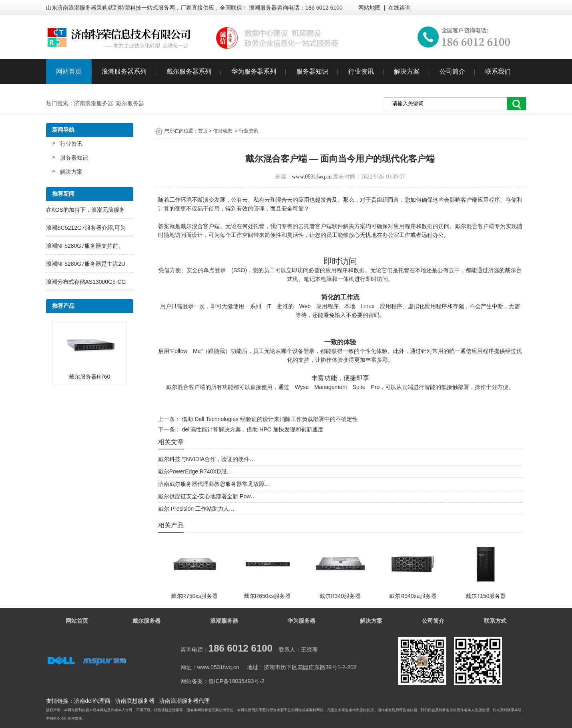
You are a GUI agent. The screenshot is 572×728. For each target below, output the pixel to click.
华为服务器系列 (254, 71)
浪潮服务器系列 (124, 71)
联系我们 (498, 71)
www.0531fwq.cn (312, 177)
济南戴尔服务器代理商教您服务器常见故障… (214, 484)
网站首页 (69, 71)
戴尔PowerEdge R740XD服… (195, 471)
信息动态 (223, 131)
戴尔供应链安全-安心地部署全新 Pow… (207, 496)
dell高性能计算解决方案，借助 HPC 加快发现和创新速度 (252, 429)
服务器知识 (312, 71)
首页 (203, 131)
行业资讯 (361, 71)
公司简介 (452, 71)
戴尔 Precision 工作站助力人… (196, 509)
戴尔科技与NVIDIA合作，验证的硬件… (207, 459)
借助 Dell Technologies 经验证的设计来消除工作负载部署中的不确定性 (269, 419)
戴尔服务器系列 (189, 71)
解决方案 (407, 71)
